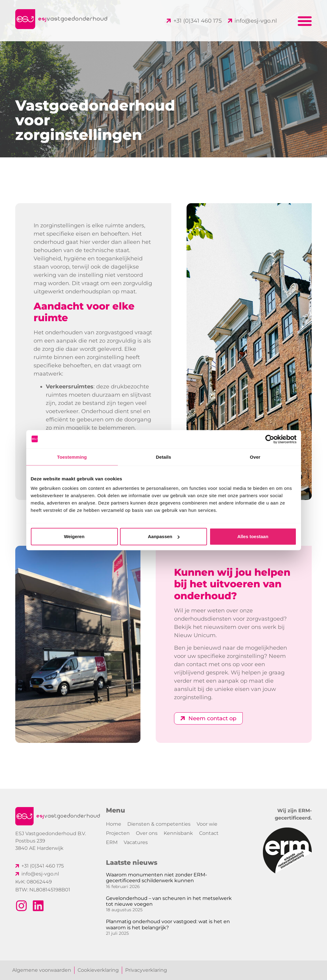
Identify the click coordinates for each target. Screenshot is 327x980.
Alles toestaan (253, 536)
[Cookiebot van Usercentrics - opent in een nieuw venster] (270, 439)
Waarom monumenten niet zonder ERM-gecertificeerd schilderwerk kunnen (156, 878)
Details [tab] (164, 457)
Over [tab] (255, 457)
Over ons (147, 833)
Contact (209, 833)
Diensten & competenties (159, 824)
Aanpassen (164, 536)
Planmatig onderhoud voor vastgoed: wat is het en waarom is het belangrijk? (168, 924)
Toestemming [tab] (72, 457)
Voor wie (207, 824)
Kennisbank (178, 833)
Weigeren (74, 536)
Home (114, 824)
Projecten (118, 833)
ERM (112, 842)
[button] (305, 21)
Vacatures (136, 842)
